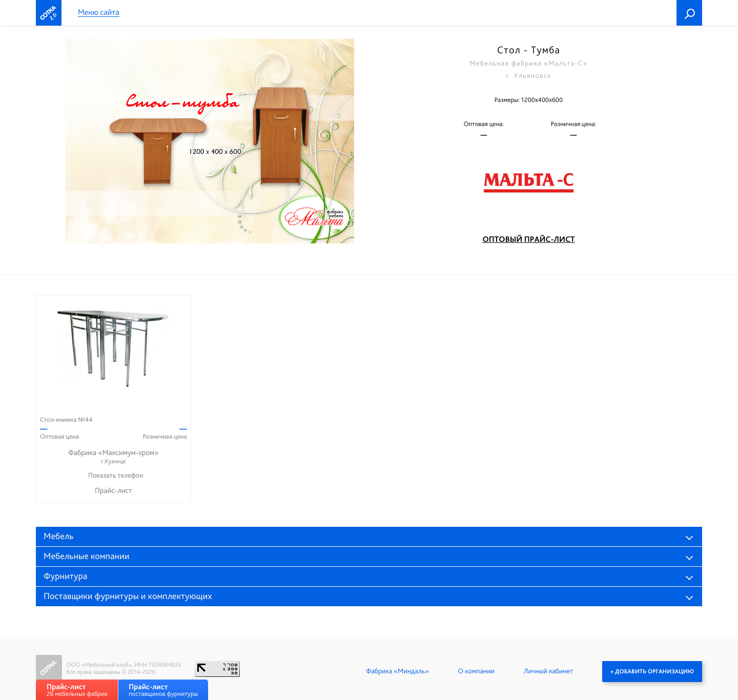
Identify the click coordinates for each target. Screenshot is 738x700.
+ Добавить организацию (652, 671)
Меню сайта (99, 13)
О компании (476, 671)
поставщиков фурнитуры (163, 690)
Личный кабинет (548, 671)
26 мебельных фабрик (77, 690)
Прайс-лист (114, 490)
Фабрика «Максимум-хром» (114, 457)
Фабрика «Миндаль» (397, 671)
